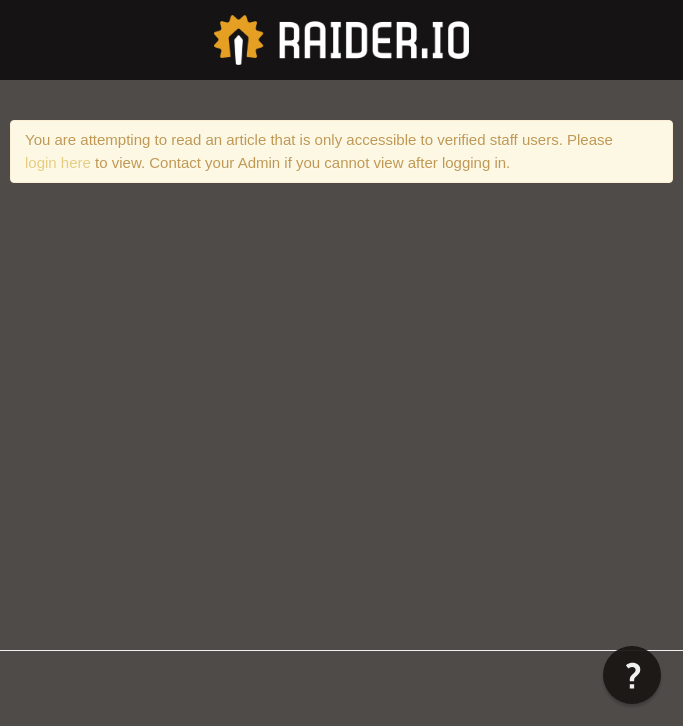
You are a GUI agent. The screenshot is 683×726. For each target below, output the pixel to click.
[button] (632, 675)
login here (58, 162)
